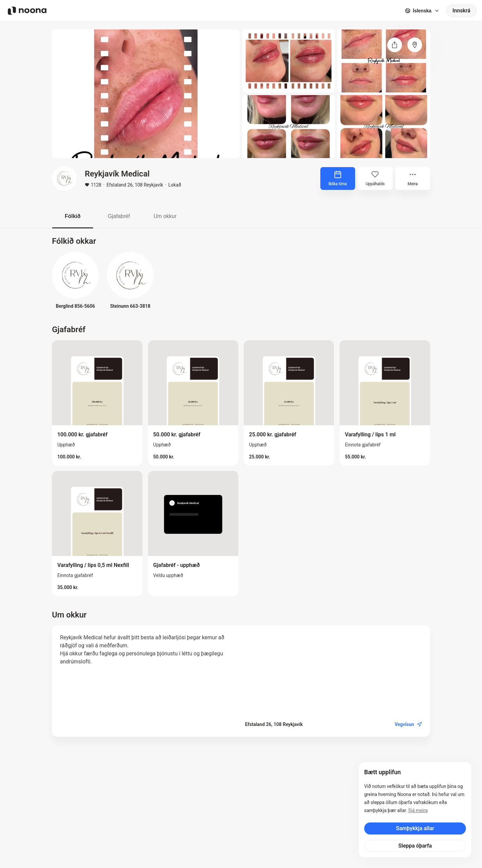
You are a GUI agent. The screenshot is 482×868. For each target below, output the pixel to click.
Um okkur (165, 216)
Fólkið (72, 216)
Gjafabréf (119, 216)
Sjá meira (418, 810)
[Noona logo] (27, 11)
